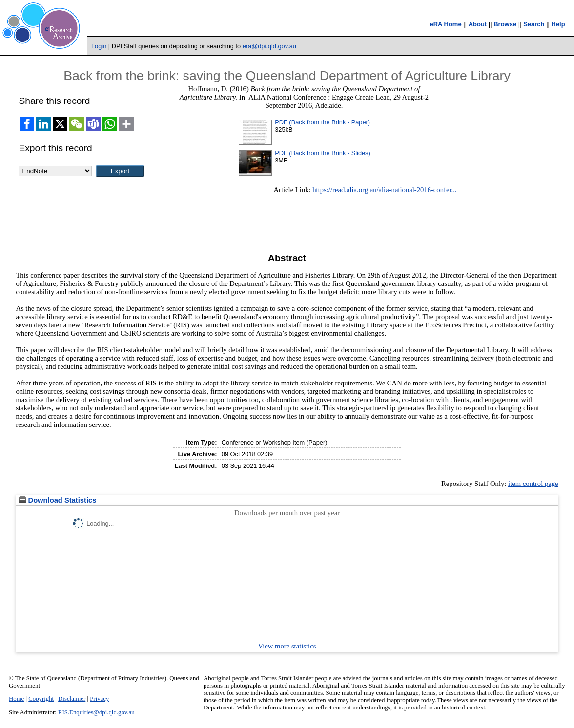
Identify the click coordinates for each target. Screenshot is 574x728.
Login (99, 46)
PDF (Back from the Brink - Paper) (322, 122)
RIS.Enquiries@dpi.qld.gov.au (96, 712)
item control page (533, 484)
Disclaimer (72, 699)
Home (16, 699)
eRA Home (445, 24)
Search (534, 24)
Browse (505, 24)
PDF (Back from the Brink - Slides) (323, 153)
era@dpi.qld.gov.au (269, 46)
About (478, 24)
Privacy (99, 699)
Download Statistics (58, 500)
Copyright (41, 699)
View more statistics (287, 646)
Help (558, 24)
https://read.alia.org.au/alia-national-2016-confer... (384, 190)
